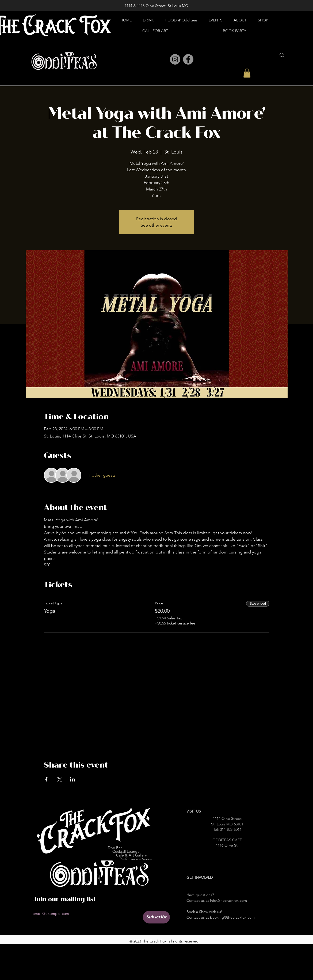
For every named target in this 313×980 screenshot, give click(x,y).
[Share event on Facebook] (46, 779)
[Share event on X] (60, 779)
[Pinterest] (163, 60)
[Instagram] (175, 59)
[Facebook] (188, 59)
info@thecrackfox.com (228, 900)
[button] (247, 73)
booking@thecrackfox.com (232, 917)
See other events (157, 225)
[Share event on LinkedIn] (73, 779)
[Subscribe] (156, 917)
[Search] (282, 55)
